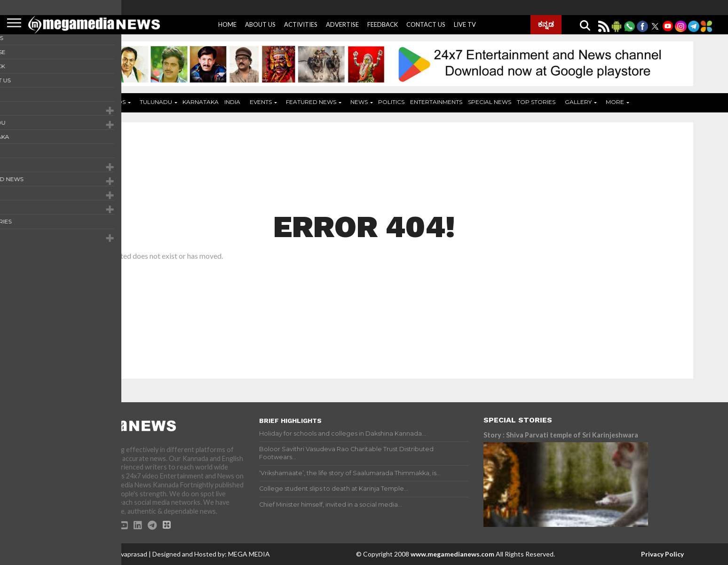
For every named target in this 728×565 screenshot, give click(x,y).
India (232, 102)
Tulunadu (156, 102)
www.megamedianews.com (452, 554)
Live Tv (465, 24)
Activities (301, 24)
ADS (119, 102)
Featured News (311, 102)
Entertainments (436, 102)
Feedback (383, 24)
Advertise (342, 24)
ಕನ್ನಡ (546, 24)
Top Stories (536, 102)
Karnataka (201, 102)
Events (261, 102)
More (615, 102)
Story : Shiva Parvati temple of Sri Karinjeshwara (561, 435)
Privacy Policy (662, 554)
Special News (490, 102)
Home (227, 24)
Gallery (578, 102)
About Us (260, 24)
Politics (391, 102)
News (359, 102)
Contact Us (426, 24)
